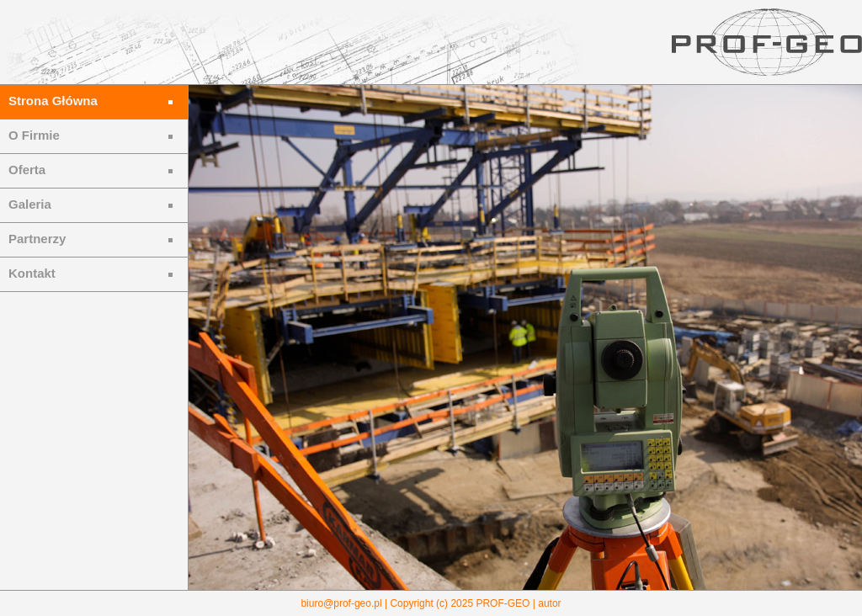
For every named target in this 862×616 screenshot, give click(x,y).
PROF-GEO (503, 603)
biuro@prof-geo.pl (341, 603)
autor (549, 603)
